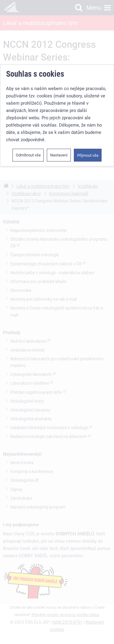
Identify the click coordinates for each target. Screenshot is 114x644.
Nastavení (59, 155)
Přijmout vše (88, 155)
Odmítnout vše (28, 155)
